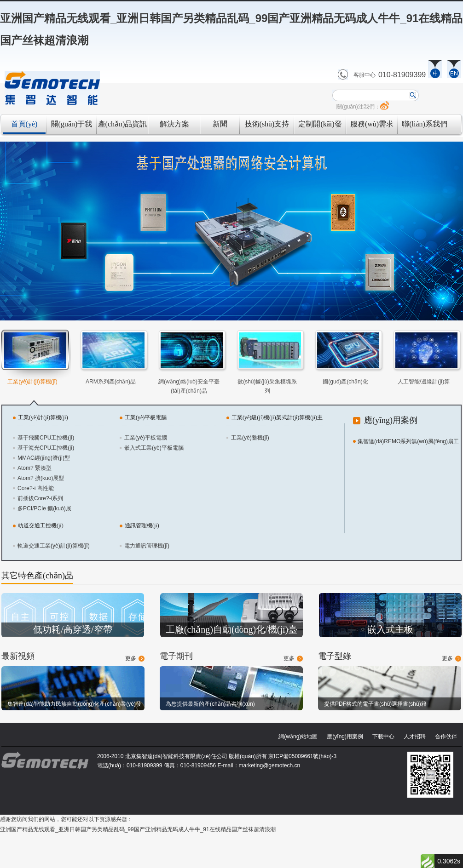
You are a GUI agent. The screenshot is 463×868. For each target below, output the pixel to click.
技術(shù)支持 (267, 124)
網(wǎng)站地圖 (298, 737)
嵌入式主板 (390, 629)
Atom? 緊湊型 (35, 468)
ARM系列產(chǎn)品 (111, 382)
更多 (131, 658)
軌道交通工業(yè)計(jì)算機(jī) (54, 546)
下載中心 (383, 737)
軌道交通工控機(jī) (41, 525)
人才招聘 (415, 737)
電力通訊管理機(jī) (147, 546)
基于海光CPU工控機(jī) (46, 448)
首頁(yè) (24, 124)
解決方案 (174, 124)
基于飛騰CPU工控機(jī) (46, 438)
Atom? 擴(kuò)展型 (41, 478)
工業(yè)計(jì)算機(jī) (32, 382)
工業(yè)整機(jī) (250, 438)
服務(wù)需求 (372, 124)
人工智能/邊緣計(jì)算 (424, 382)
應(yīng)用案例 (391, 420)
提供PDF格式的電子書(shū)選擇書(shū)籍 (375, 704)
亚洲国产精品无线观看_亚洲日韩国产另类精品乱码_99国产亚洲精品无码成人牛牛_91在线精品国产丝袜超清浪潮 (138, 829)
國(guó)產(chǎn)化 (345, 382)
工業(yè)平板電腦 (146, 417)
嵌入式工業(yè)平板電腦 (154, 448)
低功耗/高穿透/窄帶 (72, 629)
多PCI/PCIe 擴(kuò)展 (44, 508)
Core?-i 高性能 (36, 488)
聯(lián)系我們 (425, 124)
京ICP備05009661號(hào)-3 (302, 756)
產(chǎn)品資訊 (123, 124)
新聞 (220, 124)
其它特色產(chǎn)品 (37, 576)
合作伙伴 (446, 737)
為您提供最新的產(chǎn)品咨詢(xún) (210, 704)
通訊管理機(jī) (142, 525)
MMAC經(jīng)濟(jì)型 (44, 458)
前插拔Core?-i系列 (40, 498)
